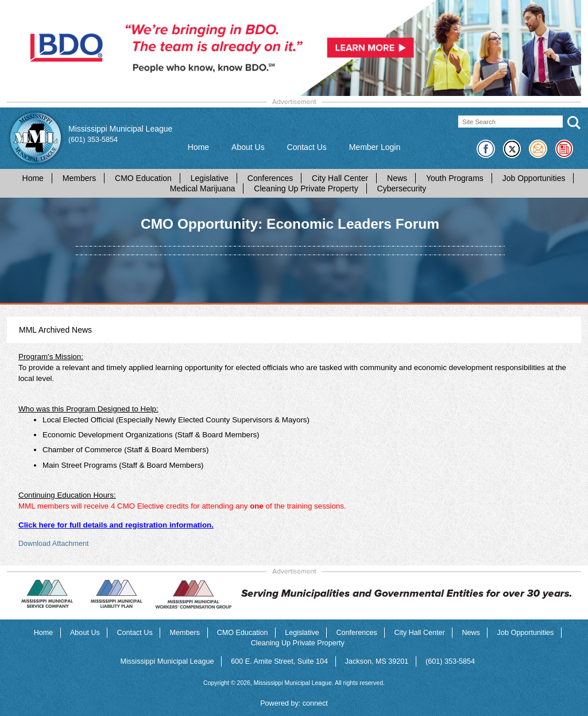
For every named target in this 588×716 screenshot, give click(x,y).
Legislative (210, 178)
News (397, 178)
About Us (248, 147)
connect (315, 703)
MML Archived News (55, 330)
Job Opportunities (534, 178)
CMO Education (143, 178)
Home (198, 147)
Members (79, 178)
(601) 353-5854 (93, 140)
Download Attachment (54, 544)
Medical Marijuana (203, 188)
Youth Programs (455, 178)
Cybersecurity (402, 188)
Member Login (375, 147)
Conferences (270, 178)
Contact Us (307, 147)
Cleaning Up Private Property (306, 188)
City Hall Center (340, 178)
